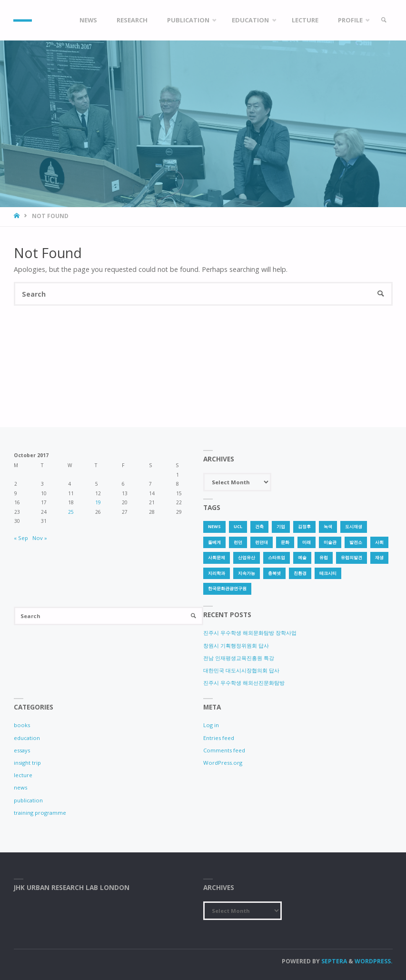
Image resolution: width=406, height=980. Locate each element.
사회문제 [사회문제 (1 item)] (217, 557)
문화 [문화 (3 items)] (285, 542)
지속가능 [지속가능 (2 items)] (247, 573)
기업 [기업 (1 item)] (281, 526)
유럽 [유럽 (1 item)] (324, 557)
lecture (23, 775)
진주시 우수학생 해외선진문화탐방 (244, 683)
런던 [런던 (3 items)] (238, 542)
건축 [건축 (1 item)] (259, 526)
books (22, 725)
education (27, 738)
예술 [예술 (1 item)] (302, 557)
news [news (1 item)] (214, 526)
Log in (211, 725)
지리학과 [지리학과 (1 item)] (217, 573)
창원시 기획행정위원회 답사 (236, 645)
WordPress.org (223, 763)
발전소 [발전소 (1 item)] (356, 542)
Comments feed (224, 750)
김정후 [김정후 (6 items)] (304, 526)
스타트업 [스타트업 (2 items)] (277, 557)
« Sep (21, 538)
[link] (384, 20)
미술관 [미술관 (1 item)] (330, 542)
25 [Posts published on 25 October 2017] (71, 512)
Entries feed (219, 738)
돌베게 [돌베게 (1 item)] (214, 542)
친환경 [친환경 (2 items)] (300, 573)
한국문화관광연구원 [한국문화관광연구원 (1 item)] (227, 588)
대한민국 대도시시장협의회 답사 (241, 670)
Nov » (40, 538)
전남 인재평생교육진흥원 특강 (239, 658)
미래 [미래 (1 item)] (307, 542)
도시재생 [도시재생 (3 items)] (354, 526)
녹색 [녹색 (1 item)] (328, 526)
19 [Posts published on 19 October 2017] (98, 502)
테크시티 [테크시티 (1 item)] (328, 573)
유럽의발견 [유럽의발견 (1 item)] (352, 557)
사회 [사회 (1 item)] (379, 542)
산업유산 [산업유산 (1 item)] (247, 557)
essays (22, 750)
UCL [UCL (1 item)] (238, 526)
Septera (333, 961)
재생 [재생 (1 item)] (379, 557)
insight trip (27, 763)
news (20, 787)
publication (28, 800)
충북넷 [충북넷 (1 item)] (274, 573)
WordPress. (374, 961)
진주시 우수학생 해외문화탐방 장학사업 (250, 633)
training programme (40, 813)
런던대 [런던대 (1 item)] (262, 542)
